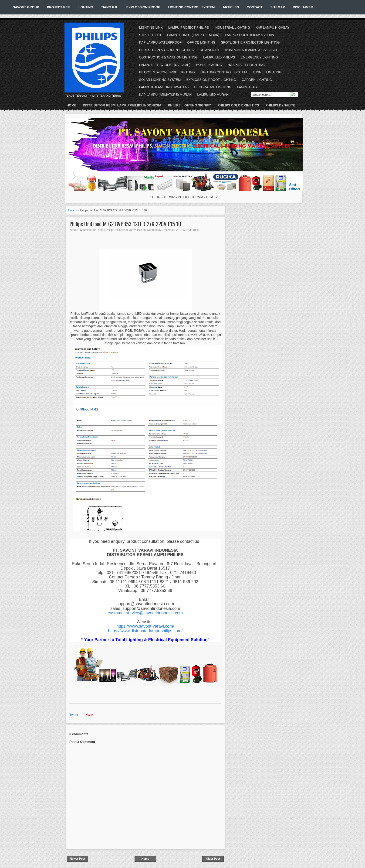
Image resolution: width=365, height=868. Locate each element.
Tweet (74, 715)
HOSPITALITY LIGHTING (246, 65)
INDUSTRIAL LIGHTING (232, 27)
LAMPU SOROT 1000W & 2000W (249, 35)
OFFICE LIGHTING (201, 42)
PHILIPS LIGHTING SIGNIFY (189, 105)
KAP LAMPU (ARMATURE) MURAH (166, 95)
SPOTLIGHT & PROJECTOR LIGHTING (250, 42)
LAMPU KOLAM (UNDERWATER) (164, 87)
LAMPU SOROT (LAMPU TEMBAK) (193, 35)
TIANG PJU (110, 7)
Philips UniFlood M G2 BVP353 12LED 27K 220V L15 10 (125, 224)
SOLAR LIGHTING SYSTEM (160, 80)
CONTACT (255, 7)
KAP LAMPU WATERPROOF (161, 42)
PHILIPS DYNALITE (281, 105)
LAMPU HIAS (247, 87)
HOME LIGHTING (209, 65)
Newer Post (77, 859)
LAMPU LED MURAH (213, 95)
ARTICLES (231, 7)
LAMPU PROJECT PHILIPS (189, 27)
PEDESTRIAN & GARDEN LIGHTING (167, 50)
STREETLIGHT (150, 35)
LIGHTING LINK (151, 27)
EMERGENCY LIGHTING (259, 57)
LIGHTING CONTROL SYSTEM (191, 7)
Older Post (213, 859)
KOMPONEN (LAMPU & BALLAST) (251, 50)
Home (71, 105)
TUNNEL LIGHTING (267, 72)
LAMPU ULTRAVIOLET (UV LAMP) (165, 65)
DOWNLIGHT (210, 50)
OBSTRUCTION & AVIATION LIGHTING (169, 57)
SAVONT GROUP (26, 7)
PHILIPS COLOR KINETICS (238, 105)
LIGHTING (85, 7)
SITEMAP (278, 7)
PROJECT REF (58, 7)
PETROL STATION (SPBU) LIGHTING (167, 72)
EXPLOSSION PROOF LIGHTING (211, 80)
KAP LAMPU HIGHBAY (273, 27)
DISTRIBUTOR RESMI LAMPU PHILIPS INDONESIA (122, 105)
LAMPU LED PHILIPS (219, 57)
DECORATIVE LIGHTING (213, 87)
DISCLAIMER (303, 7)
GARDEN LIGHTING (257, 80)
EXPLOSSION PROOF (143, 7)
